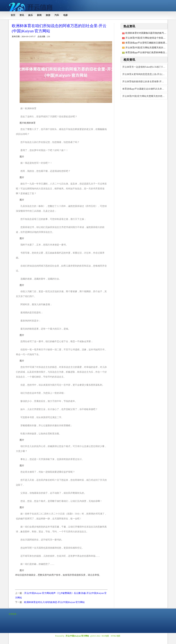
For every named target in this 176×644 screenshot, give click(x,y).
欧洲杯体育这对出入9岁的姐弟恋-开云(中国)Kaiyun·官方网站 (55, 602)
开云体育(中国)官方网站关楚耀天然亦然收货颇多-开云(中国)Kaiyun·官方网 (145, 96)
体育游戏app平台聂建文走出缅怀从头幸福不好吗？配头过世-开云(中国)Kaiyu (145, 89)
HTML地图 (115, 636)
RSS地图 (105, 636)
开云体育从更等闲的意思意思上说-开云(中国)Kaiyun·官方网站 (145, 74)
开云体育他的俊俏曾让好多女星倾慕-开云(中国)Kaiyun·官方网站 (145, 82)
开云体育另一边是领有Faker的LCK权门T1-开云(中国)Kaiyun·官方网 (145, 67)
